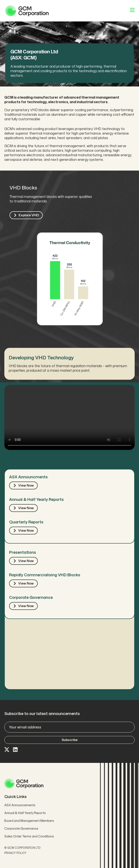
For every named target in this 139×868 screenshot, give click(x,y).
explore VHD (26, 215)
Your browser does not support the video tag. (69, 418)
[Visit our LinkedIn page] (16, 750)
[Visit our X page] (7, 750)
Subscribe (70, 740)
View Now (23, 485)
